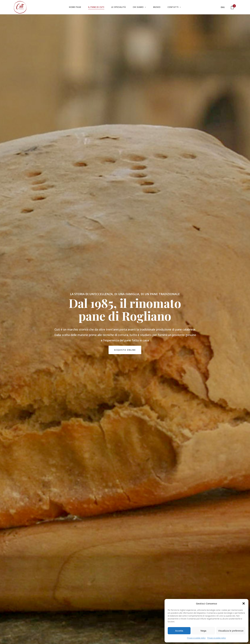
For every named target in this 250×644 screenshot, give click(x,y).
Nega (203, 631)
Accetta (179, 631)
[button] (244, 603)
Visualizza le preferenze (231, 631)
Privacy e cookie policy (196, 638)
